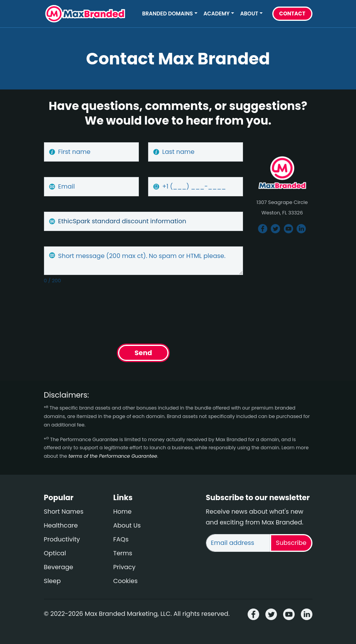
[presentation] (103, 312)
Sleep (52, 581)
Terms (123, 553)
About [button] (249, 14)
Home (123, 512)
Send (143, 353)
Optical (55, 553)
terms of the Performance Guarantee (113, 456)
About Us (127, 525)
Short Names (64, 512)
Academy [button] (217, 14)
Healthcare (61, 525)
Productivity (62, 539)
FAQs (121, 539)
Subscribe (291, 543)
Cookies (126, 581)
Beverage (59, 567)
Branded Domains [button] (168, 14)
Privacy (125, 567)
